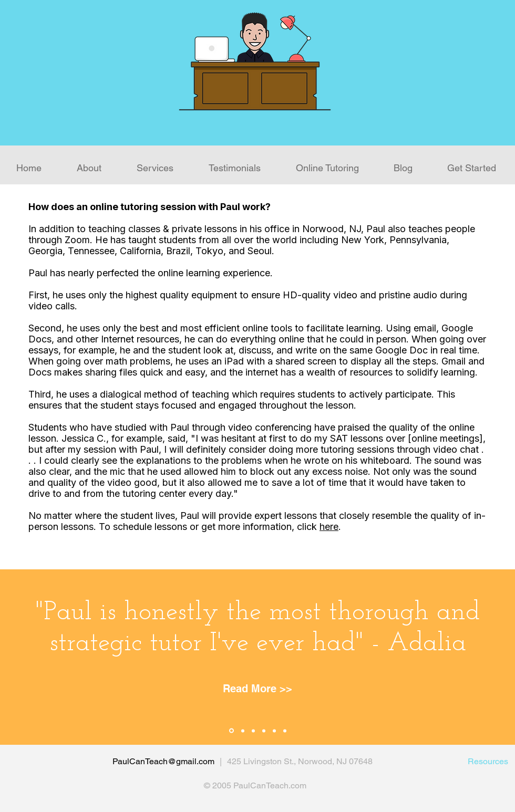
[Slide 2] (243, 731)
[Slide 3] (253, 731)
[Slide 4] (264, 731)
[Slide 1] (231, 731)
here (329, 527)
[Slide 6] (285, 731)
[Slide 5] (274, 731)
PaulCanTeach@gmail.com (163, 761)
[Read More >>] (257, 689)
